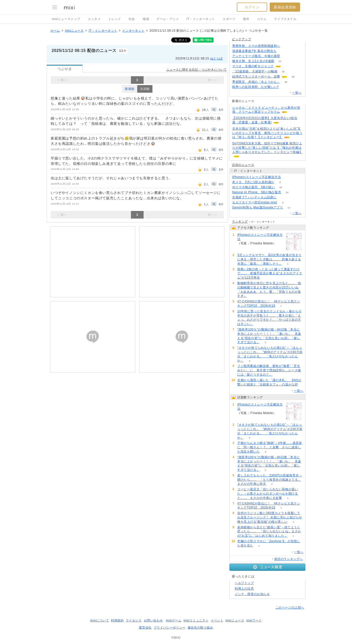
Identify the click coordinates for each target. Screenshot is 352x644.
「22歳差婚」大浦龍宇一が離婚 (255, 71)
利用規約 (117, 620)
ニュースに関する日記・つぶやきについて (197, 70)
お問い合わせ (153, 620)
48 (286, 82)
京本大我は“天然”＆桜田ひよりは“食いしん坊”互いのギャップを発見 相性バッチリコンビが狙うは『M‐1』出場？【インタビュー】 (267, 133)
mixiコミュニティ (196, 620)
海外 (246, 19)
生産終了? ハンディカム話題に (254, 197)
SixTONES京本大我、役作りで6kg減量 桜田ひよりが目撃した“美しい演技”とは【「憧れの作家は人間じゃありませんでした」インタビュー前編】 (267, 148)
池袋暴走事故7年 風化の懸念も (254, 51)
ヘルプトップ (244, 583)
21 (280, 61)
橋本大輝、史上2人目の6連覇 (253, 61)
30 (283, 72)
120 (286, 46)
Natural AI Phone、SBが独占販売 (257, 192)
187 (286, 56)
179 (282, 51)
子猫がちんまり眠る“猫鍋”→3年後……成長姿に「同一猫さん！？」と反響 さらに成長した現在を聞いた (270, 447)
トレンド (114, 19)
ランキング (240, 222)
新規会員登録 (285, 7)
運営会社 (145, 628)
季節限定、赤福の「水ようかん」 (256, 82)
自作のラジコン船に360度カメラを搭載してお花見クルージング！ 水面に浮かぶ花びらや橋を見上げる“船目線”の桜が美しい (270, 517)
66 (287, 177)
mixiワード (254, 620)
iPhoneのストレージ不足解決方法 (257, 177)
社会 (132, 19)
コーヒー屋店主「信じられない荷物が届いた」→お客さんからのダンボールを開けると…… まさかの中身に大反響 (268, 494)
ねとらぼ (217, 58)
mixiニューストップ (66, 19)
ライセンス (134, 620)
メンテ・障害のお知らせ (252, 594)
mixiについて (100, 620)
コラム (262, 19)
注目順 (145, 89)
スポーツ (229, 19)
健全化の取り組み (200, 628)
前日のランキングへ (289, 559)
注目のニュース (243, 165)
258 (285, 87)
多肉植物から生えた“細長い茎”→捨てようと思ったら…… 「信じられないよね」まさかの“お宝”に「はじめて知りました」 (269, 532)
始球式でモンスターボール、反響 (256, 76)
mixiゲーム (174, 620)
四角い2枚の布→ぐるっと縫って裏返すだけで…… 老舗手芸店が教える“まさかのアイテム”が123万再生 (270, 274)
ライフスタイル (285, 19)
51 (287, 66)
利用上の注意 (244, 589)
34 (281, 187)
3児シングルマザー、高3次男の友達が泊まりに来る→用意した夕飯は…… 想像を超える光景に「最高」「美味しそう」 (269, 259)
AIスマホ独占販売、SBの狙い (253, 187)
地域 (146, 19)
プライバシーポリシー (170, 628)
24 (287, 192)
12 (289, 208)
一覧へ (297, 93)
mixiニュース (74, 31)
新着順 (130, 89)
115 (282, 197)
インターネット (133, 31)
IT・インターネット (201, 19)
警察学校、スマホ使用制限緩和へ (256, 46)
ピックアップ (242, 39)
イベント (217, 620)
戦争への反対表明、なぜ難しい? (256, 87)
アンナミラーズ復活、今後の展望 (256, 56)
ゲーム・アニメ (168, 19)
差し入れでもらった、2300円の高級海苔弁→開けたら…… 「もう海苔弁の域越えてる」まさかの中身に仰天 (270, 480)
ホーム (55, 31)
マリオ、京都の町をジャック (253, 66)
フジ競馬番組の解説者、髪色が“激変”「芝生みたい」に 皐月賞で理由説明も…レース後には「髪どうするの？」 (269, 370)
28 (293, 77)
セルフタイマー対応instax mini (255, 202)
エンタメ (94, 19)
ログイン (252, 7)
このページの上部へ (290, 608)
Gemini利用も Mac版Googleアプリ (258, 207)
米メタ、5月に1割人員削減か (253, 182)
